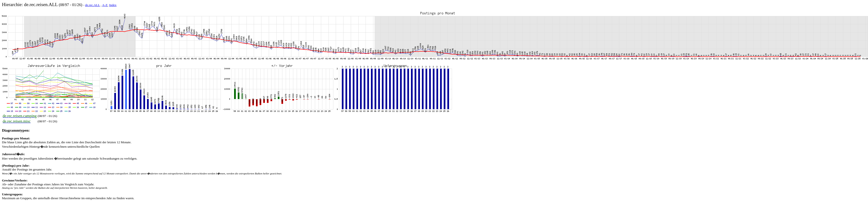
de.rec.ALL (93, 5)
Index (113, 5)
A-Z (105, 5)
